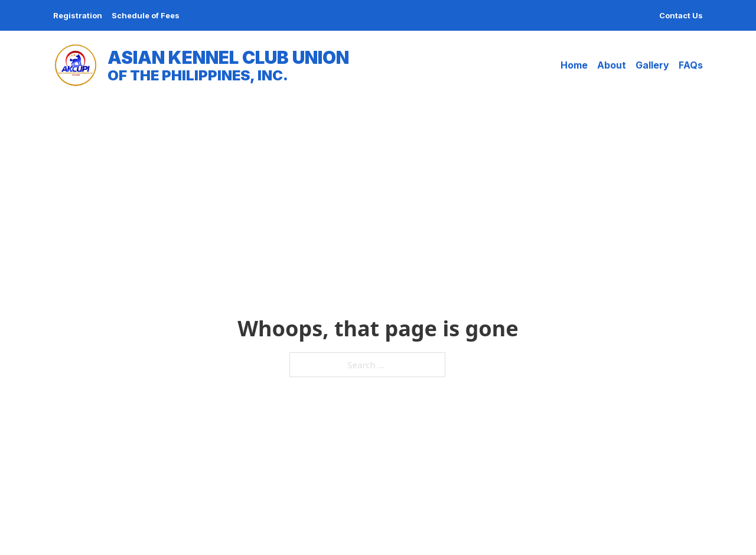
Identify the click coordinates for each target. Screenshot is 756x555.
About (612, 65)
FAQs (691, 65)
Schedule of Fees (146, 15)
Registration (78, 15)
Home (574, 65)
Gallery (652, 65)
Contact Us (681, 15)
